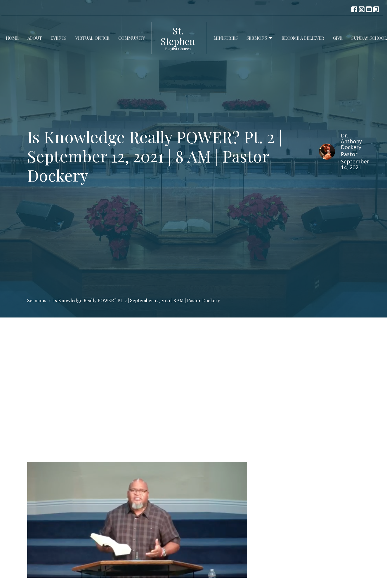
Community (132, 38)
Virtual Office (92, 38)
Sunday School (369, 38)
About (35, 38)
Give (338, 38)
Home (12, 38)
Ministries (226, 38)
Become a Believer (303, 38)
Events (59, 38)
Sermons (260, 38)
